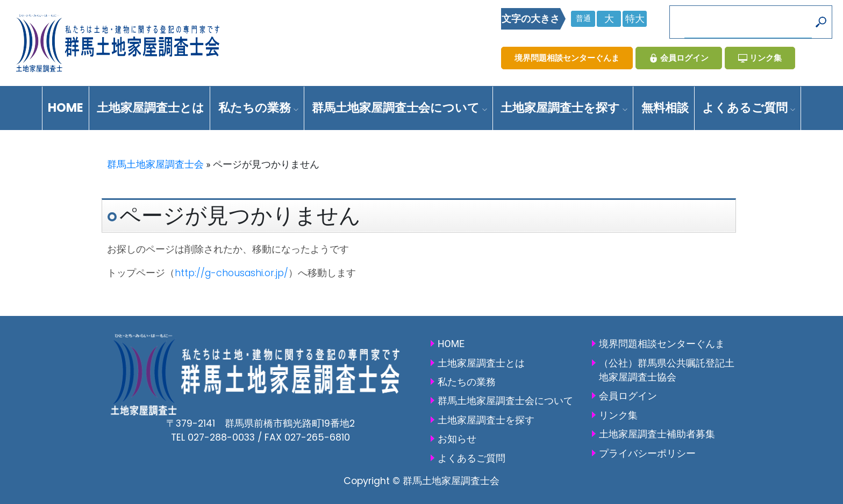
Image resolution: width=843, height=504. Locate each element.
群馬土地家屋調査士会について (399, 108)
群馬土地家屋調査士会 (155, 164)
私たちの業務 (258, 108)
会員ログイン (679, 58)
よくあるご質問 (749, 108)
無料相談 (665, 108)
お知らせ (457, 439)
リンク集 (760, 58)
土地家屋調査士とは (151, 108)
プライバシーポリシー (647, 453)
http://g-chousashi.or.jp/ (231, 273)
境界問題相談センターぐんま (567, 58)
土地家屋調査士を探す (564, 108)
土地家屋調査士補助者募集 (657, 434)
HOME (66, 108)
